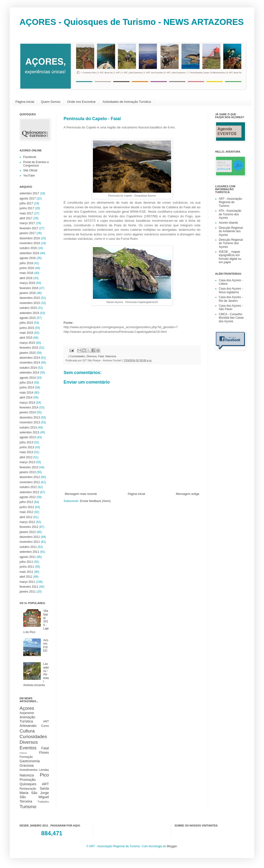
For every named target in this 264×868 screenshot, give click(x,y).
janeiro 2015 (28, 353)
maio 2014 (26, 393)
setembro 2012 (29, 492)
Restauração (28, 789)
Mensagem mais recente (81, 494)
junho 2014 (27, 387)
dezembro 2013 (30, 418)
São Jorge (40, 793)
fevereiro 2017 (29, 228)
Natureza (111, 356)
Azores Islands (228, 223)
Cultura (27, 731)
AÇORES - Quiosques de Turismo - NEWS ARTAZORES (132, 22)
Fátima (23, 753)
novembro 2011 (30, 542)
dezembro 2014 (30, 358)
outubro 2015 (28, 308)
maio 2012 (26, 512)
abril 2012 (26, 517)
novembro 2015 (30, 303)
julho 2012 (26, 502)
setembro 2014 (29, 373)
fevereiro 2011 (29, 587)
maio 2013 (26, 452)
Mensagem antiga (188, 494)
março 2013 (27, 462)
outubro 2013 (28, 428)
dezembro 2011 (30, 537)
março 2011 (27, 582)
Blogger (172, 846)
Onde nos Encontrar (81, 102)
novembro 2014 (30, 363)
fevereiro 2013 (29, 467)
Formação (26, 757)
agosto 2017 (28, 199)
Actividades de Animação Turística (127, 102)
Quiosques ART (34, 784)
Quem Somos (51, 102)
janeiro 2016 (28, 293)
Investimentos (29, 770)
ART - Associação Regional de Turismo (230, 202)
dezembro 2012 (30, 477)
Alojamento (27, 713)
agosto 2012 (28, 497)
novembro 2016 (30, 243)
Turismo (28, 807)
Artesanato (28, 726)
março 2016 (27, 283)
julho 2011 (26, 562)
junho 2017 (27, 208)
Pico (44, 775)
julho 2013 (26, 442)
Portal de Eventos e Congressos (36, 164)
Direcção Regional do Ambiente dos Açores (231, 231)
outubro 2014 (28, 368)
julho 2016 (26, 263)
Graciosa (27, 765)
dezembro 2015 (30, 298)
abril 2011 (26, 577)
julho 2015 (26, 323)
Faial (101, 356)
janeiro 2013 (28, 472)
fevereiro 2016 (29, 288)
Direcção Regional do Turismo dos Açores (231, 243)
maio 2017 (26, 213)
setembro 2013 (29, 432)
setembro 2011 (29, 552)
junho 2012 (27, 507)
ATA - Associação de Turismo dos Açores (230, 214)
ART (46, 722)
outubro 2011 (28, 547)
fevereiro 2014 (29, 408)
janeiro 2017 (28, 233)
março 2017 (27, 223)
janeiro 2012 (28, 532)
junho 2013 (27, 447)
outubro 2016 (28, 248)
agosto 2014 (28, 378)
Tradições (43, 802)
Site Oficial (30, 170)
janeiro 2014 (28, 412)
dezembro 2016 (30, 238)
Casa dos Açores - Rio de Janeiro (231, 299)
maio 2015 (26, 333)
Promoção (28, 780)
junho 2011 (27, 567)
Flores (44, 753)
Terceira (26, 801)
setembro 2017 (29, 193)
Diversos (92, 356)
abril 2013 (26, 457)
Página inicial (25, 102)
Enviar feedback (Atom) (95, 501)
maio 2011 (26, 572)
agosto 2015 (28, 318)
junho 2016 (27, 268)
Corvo (45, 726)
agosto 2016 (28, 258)
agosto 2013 (28, 437)
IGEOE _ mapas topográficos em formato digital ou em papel (230, 257)
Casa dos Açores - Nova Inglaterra (231, 290)
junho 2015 (27, 328)
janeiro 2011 (28, 592)
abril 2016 (26, 278)
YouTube (29, 176)
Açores (27, 708)
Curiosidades (77, 356)
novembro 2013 (30, 422)
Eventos (28, 748)
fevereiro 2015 (29, 348)
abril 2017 (26, 218)
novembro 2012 (30, 482)
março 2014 (27, 403)
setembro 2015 (29, 313)
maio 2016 (26, 273)
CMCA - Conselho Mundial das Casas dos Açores (231, 318)
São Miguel (34, 797)
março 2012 (27, 522)
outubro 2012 (28, 487)
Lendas (44, 770)
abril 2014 (26, 397)
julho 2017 (26, 203)
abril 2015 (26, 338)
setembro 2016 (29, 253)
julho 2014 (26, 383)
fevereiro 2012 (29, 527)
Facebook (30, 157)
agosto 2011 (28, 557)
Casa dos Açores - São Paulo (231, 307)
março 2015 (27, 343)
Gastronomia (30, 761)
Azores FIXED (46, 645)
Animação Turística (27, 719)
